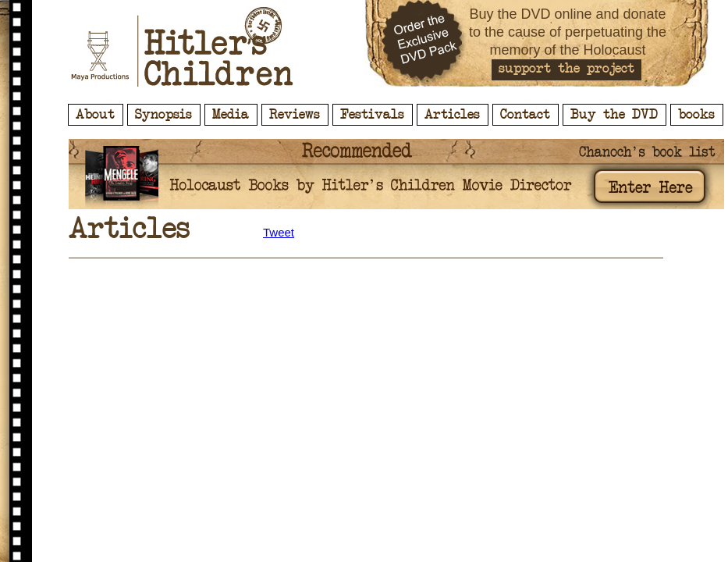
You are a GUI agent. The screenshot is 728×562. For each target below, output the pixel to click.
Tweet (279, 232)
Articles (452, 115)
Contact (525, 115)
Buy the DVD (614, 115)
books (696, 115)
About (95, 115)
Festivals (372, 115)
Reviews (295, 115)
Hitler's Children (182, 47)
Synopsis (163, 115)
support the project (566, 69)
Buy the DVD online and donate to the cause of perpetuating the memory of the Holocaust (568, 32)
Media (231, 115)
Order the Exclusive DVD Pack (424, 43)
